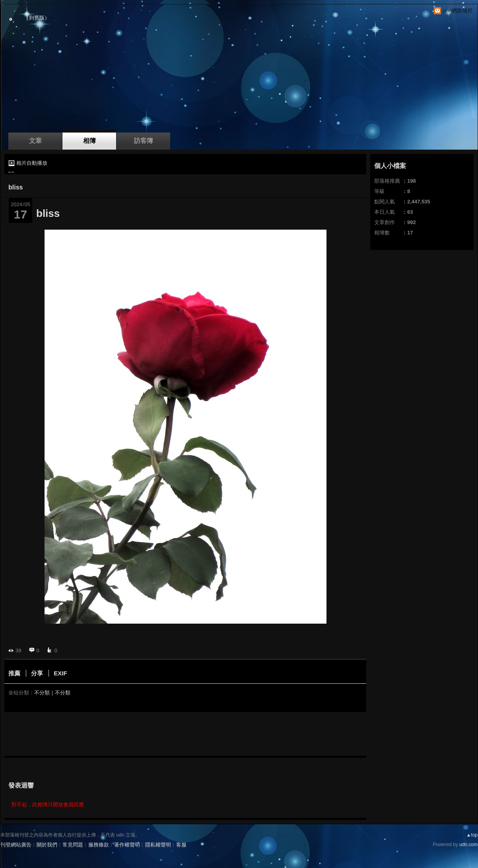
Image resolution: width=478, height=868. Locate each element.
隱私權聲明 (158, 845)
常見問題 (73, 845)
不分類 (42, 693)
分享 (37, 673)
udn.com (468, 845)
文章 (35, 141)
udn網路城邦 (458, 11)
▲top (472, 835)
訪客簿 (144, 141)
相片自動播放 (32, 163)
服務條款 (99, 845)
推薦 (14, 673)
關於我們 (47, 845)
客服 (181, 845)
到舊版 (37, 18)
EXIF (60, 673)
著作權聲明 (127, 845)
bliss (16, 187)
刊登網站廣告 (16, 845)
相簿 (89, 141)
